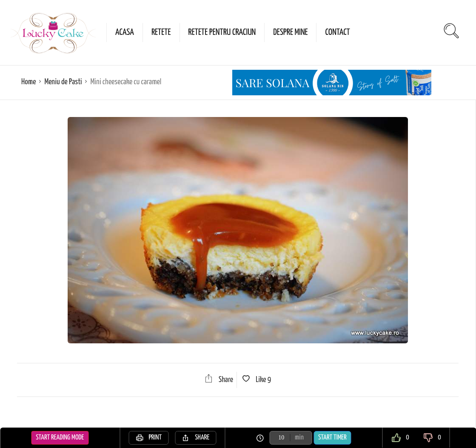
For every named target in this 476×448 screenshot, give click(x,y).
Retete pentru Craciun (222, 32)
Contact (337, 32)
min (299, 438)
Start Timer (332, 438)
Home (29, 82)
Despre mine (290, 32)
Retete (161, 32)
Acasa (125, 32)
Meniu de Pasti (63, 82)
